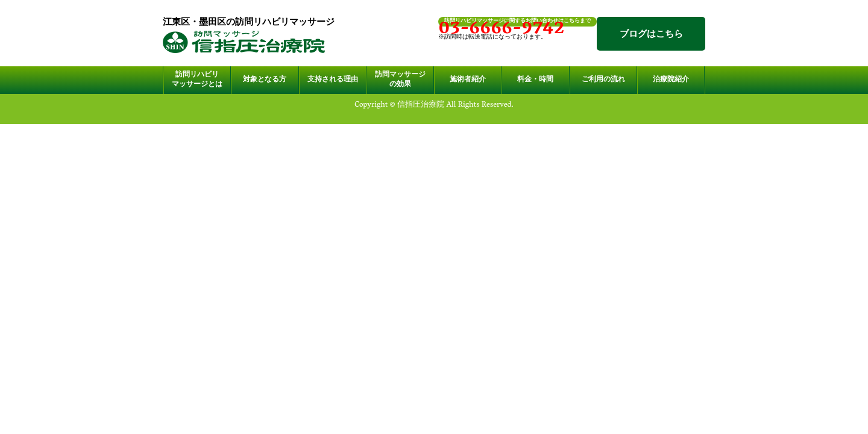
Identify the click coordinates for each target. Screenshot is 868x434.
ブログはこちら (651, 35)
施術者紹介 (468, 80)
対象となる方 (265, 80)
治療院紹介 (671, 80)
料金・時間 (535, 80)
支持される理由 (333, 80)
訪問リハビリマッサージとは (197, 80)
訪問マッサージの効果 (400, 80)
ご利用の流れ (603, 80)
